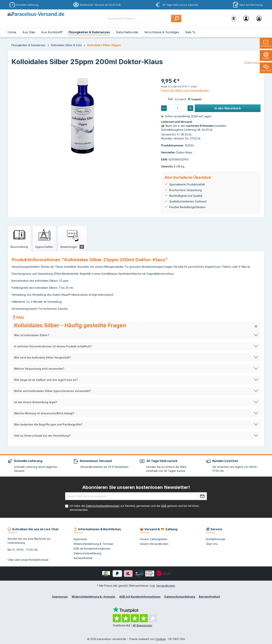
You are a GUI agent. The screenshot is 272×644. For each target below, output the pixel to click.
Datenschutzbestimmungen (103, 506)
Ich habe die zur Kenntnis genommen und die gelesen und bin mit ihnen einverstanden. (134, 508)
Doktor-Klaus (252, 63)
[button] (136, 326)
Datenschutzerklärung (87, 553)
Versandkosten (166, 586)
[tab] (19, 238)
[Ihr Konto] (246, 18)
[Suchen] (176, 18)
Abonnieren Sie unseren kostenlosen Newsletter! (136, 487)
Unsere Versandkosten (154, 544)
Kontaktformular (39, 560)
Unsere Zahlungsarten (154, 539)
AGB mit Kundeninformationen (92, 549)
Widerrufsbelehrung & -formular (93, 544)
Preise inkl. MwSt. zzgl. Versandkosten (185, 90)
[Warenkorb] (259, 18)
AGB (164, 506)
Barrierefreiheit (83, 558)
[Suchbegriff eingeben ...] (139, 18)
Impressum (80, 539)
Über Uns (212, 544)
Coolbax (161, 639)
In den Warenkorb (228, 108)
